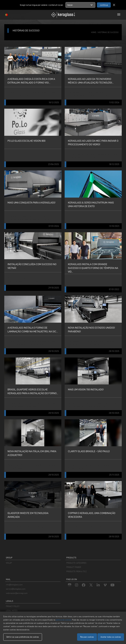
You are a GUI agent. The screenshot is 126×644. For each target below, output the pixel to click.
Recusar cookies (87, 637)
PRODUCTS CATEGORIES (76, 563)
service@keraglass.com (16, 589)
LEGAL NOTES (12, 611)
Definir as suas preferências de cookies (23, 637)
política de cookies (63, 620)
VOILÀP (9, 563)
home (94, 32)
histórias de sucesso (108, 32)
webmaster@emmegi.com (17, 593)
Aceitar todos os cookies (111, 637)
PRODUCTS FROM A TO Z (76, 571)
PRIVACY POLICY (13, 606)
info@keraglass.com (14, 585)
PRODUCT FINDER (74, 567)
